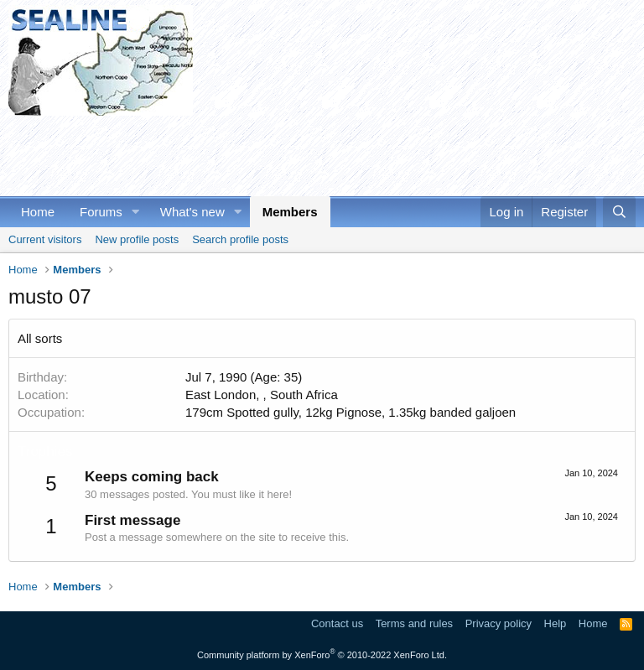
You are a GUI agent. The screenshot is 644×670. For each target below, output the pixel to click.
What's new (192, 212)
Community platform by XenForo (322, 655)
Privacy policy (499, 623)
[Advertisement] (314, 153)
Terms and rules (414, 623)
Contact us (337, 623)
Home (38, 212)
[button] (136, 212)
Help (556, 623)
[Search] (619, 212)
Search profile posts (240, 239)
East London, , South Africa (262, 395)
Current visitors (45, 239)
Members (290, 212)
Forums (101, 212)
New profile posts (137, 239)
